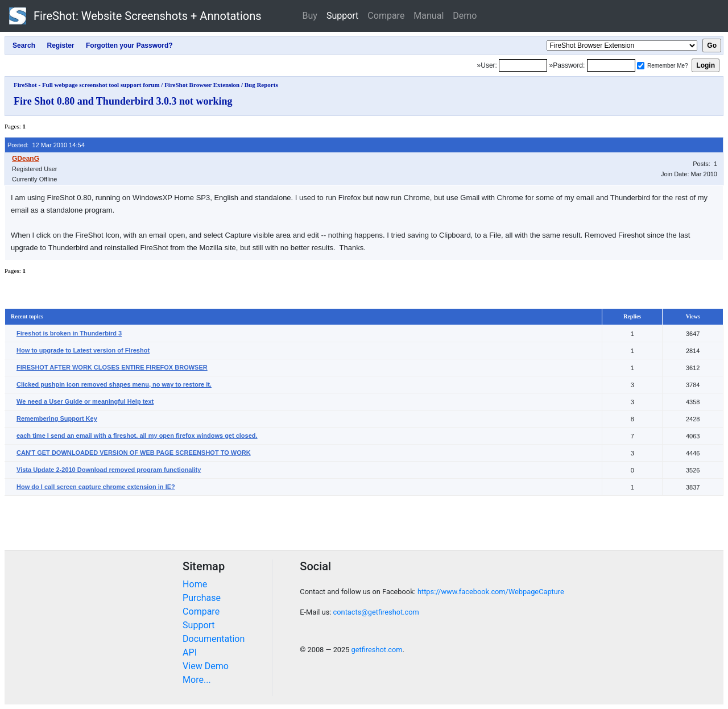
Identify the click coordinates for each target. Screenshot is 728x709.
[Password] (611, 65)
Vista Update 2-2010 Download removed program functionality (109, 470)
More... (197, 680)
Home (195, 584)
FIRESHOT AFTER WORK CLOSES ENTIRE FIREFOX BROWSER (112, 367)
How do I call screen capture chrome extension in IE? (96, 487)
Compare (386, 16)
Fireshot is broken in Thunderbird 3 (69, 333)
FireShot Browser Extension (202, 85)
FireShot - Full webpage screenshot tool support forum (87, 85)
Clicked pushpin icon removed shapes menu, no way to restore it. (114, 384)
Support (342, 16)
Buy (310, 16)
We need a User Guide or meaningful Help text (85, 401)
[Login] (523, 65)
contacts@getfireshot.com (376, 612)
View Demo (206, 666)
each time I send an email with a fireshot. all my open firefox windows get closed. (137, 436)
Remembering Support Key (57, 418)
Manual (429, 16)
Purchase (202, 598)
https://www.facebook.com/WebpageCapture (491, 592)
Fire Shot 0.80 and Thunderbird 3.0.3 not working (123, 101)
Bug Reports (261, 85)
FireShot (135, 16)
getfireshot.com (377, 650)
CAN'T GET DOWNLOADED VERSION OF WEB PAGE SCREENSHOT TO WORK (134, 453)
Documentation (214, 639)
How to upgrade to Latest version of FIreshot (83, 350)
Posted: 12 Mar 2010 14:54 (46, 145)
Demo (465, 16)
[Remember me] (641, 66)
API (190, 652)
